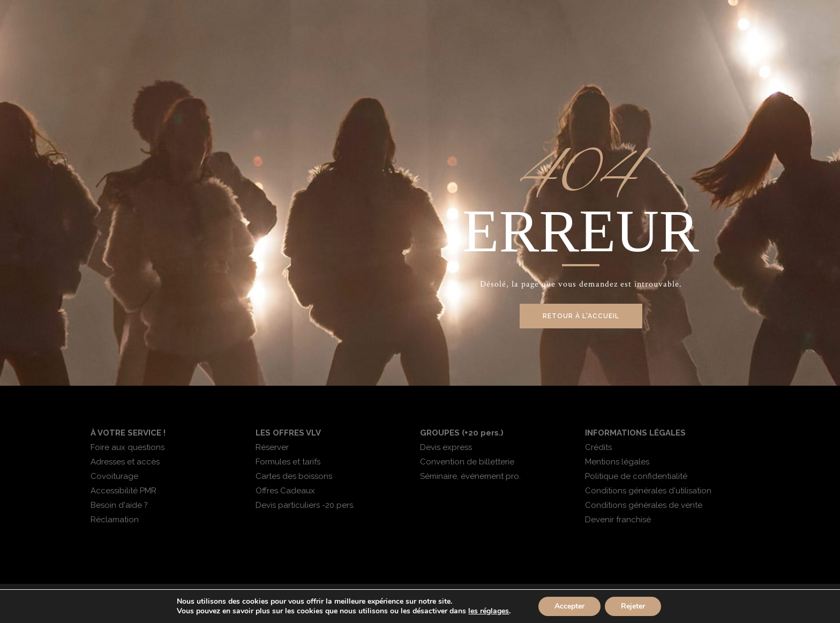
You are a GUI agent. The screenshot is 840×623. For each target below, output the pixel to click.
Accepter (569, 606)
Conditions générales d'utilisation (648, 491)
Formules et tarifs (288, 462)
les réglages (489, 611)
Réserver (272, 447)
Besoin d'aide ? (119, 505)
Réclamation (115, 520)
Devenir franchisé (618, 520)
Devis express (446, 447)
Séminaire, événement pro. (470, 476)
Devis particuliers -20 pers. (305, 505)
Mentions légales (617, 462)
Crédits (598, 447)
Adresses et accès (125, 462)
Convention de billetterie (467, 462)
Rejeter (633, 606)
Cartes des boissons (294, 476)
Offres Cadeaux (285, 491)
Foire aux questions (127, 447)
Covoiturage (114, 476)
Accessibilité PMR (123, 491)
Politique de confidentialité (636, 476)
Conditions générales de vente (644, 505)
